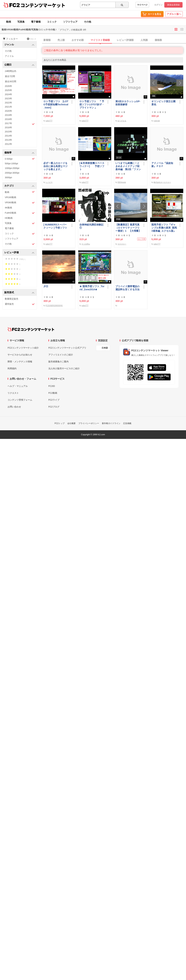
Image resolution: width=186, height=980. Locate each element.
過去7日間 (10, 76)
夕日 (46, 286)
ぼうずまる (122, 121)
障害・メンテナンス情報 (20, 362)
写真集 (21, 22)
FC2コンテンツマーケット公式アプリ (67, 348)
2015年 (8, 132)
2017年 (20, 124)
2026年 (8, 86)
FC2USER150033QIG (54, 306)
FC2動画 (53, 393)
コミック (52, 22)
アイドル (9, 56)
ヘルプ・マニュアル (18, 386)
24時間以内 (11, 71)
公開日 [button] (19, 65)
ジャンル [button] (19, 45)
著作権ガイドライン (111, 423)
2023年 (8, 99)
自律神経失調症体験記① (91, 226)
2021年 (8, 107)
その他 (87, 22)
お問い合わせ (14, 407)
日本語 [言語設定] (105, 348)
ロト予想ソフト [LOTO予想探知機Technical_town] (56, 104)
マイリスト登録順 (100, 40)
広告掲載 (127, 423)
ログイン (158, 5)
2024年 (8, 94)
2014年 (8, 136)
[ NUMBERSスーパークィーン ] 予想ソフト (56, 226)
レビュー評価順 (125, 40)
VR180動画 (11, 197)
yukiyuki (157, 121)
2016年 (8, 127)
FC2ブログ (54, 407)
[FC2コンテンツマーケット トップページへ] (31, 329)
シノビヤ (49, 182)
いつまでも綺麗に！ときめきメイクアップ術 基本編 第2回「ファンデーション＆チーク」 (128, 166)
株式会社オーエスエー (162, 182)
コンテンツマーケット (43, 5)
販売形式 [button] (19, 293)
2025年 (8, 90)
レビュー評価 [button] (19, 253)
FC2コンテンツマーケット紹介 (23, 348)
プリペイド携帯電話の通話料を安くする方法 (127, 288)
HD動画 (9, 218)
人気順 (144, 40)
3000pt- (9, 177)
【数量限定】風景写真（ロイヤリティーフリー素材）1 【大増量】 (128, 228)
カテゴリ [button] (19, 186)
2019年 (8, 115)
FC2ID (52, 386)
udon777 (49, 121)
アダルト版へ (174, 14)
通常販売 (20, 304)
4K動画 (8, 208)
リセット (32, 39)
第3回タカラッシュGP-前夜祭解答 (128, 103)
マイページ (142, 5)
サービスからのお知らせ (20, 355)
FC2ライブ (54, 400)
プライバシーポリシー (89, 423)
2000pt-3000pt (12, 173)
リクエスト (13, 393)
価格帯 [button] (19, 153)
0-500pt (20, 159)
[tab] (114, 40)
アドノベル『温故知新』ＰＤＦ (162, 165)
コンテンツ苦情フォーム (20, 400)
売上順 (61, 40)
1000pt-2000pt (12, 168)
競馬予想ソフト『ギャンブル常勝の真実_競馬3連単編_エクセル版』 (164, 228)
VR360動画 (20, 203)
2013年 (8, 140)
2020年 (8, 111)
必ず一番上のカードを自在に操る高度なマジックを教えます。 (55, 166)
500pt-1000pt (11, 164)
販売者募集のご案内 (58, 362)
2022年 (8, 103)
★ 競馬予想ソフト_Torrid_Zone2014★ (92, 288)
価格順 (158, 40)
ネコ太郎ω (86, 244)
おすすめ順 (78, 40)
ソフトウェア (70, 22)
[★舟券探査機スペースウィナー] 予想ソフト (92, 166)
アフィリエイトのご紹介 (61, 355)
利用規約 (12, 368)
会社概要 (71, 423)
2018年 (8, 119)
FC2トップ (60, 423)
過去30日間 (11, 81)
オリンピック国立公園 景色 (164, 103)
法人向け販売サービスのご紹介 (64, 368)
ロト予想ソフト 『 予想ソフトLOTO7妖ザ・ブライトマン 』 (92, 104)
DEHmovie (122, 182)
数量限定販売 (12, 299)
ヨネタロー (122, 244)
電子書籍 (36, 22)
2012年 (8, 144)
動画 (9, 22)
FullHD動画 (20, 213)
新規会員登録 (173, 5)
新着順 (47, 40)
